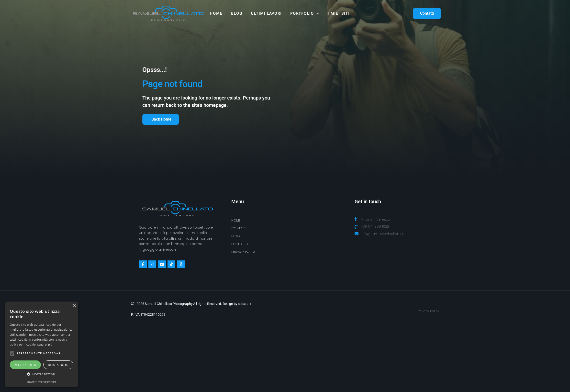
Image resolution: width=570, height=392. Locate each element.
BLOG (236, 236)
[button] (42, 374)
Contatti (239, 228)
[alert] (42, 344)
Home (216, 13)
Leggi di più (45, 344)
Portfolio (305, 14)
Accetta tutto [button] (25, 365)
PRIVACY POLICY (243, 252)
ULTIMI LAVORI (266, 13)
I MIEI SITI (339, 13)
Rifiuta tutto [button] (58, 365)
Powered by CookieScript (42, 382)
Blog (237, 13)
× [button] (74, 306)
